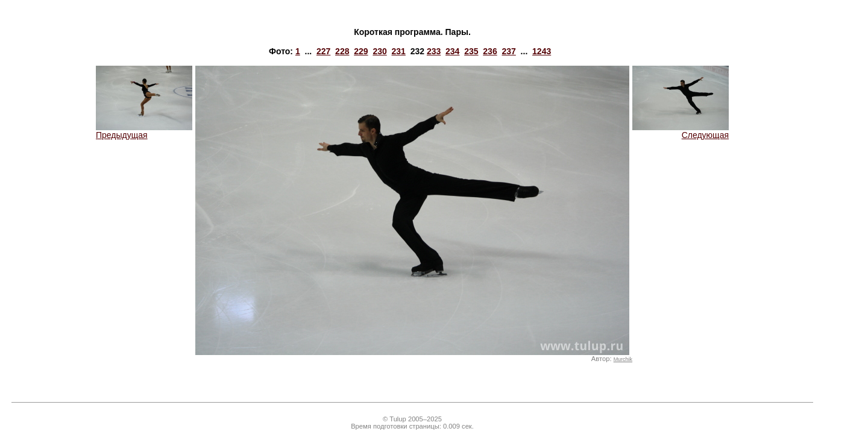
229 (361, 51)
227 (323, 51)
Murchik (623, 359)
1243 (542, 51)
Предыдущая (144, 131)
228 (342, 51)
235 (471, 51)
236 (490, 51)
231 (399, 51)
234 (452, 51)
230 (379, 51)
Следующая (681, 131)
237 (508, 51)
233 (434, 51)
